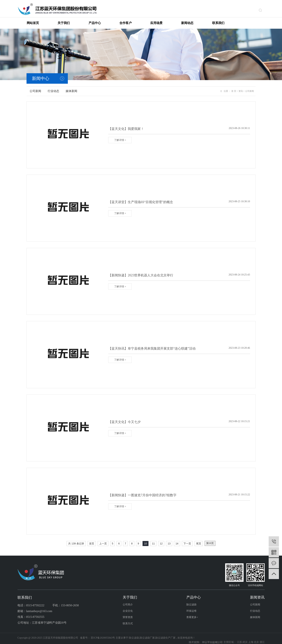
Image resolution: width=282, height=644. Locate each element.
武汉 (245, 639)
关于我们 (64, 20)
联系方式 (128, 620)
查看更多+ (192, 614)
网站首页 (33, 20)
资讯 (241, 88)
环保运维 (191, 608)
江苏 (240, 639)
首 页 (234, 88)
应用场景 (156, 20)
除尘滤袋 (191, 602)
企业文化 (128, 608)
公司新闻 (35, 88)
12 (161, 540)
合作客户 (126, 20)
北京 (257, 639)
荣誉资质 (128, 614)
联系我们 (218, 20)
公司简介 (128, 602)
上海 (251, 639)
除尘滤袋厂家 (147, 635)
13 (169, 540)
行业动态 (53, 88)
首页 (92, 540)
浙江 (262, 639)
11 (153, 540)
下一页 (187, 540)
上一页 (103, 540)
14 (177, 540)
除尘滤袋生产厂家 (165, 635)
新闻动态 (187, 20)
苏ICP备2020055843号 (103, 635)
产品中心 (95, 20)
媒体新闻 (71, 88)
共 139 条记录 (76, 540)
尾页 (199, 540)
